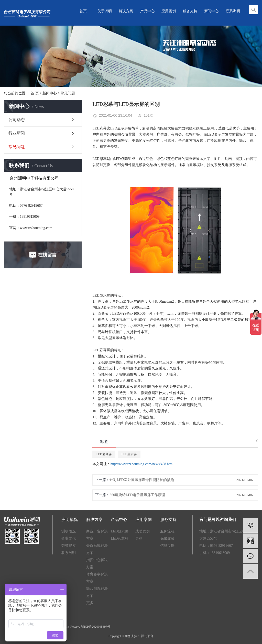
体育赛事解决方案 (97, 578)
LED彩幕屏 (104, 454)
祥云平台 (147, 636)
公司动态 (17, 120)
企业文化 (69, 538)
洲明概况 (69, 531)
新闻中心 (211, 11)
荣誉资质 (69, 546)
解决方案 (126, 11)
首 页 (35, 93)
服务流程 (167, 531)
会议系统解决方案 (97, 549)
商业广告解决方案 (97, 535)
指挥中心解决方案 (97, 564)
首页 (83, 11)
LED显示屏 (129, 454)
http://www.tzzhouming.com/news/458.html (142, 464)
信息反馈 (167, 546)
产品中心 (147, 11)
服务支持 (190, 11)
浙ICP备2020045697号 (96, 627)
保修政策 (167, 538)
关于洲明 (105, 11)
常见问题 (68, 93)
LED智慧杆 (120, 538)
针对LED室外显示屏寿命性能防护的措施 (142, 480)
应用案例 (169, 11)
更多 (90, 603)
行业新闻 (17, 133)
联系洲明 (233, 11)
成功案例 (143, 531)
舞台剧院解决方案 (97, 592)
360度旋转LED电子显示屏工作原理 (137, 495)
